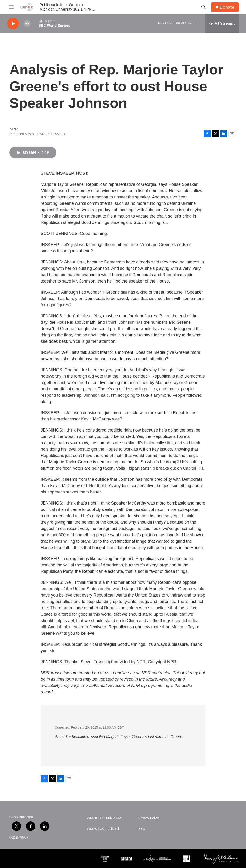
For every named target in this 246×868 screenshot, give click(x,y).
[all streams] (222, 24)
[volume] (27, 24)
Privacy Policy (149, 818)
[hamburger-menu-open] (12, 7)
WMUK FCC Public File (104, 818)
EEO (142, 829)
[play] (13, 24)
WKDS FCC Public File (104, 829)
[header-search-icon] (203, 7)
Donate (227, 7)
